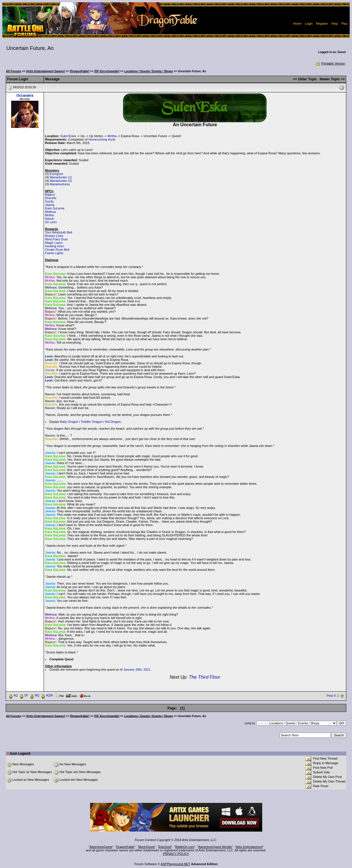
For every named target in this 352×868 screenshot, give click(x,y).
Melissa (50, 212)
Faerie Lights (54, 253)
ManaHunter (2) (61, 181)
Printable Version (330, 63)
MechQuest (147, 847)
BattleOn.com (185, 847)
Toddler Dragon (92, 422)
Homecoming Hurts (102, 139)
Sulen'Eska (68, 136)
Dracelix (51, 198)
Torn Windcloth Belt (59, 232)
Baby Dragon (69, 422)
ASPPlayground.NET (175, 864)
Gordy (49, 201)
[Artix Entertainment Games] (46, 71)
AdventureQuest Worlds (215, 847)
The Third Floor (204, 677)
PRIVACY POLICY (176, 854)
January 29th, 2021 (137, 670)
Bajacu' (50, 194)
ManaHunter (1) (61, 177)
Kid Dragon (113, 422)
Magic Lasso (54, 243)
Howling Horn (55, 246)
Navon (50, 219)
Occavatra (25, 96)
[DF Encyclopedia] (107, 71)
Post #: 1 (333, 696)
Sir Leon (51, 222)
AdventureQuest (101, 847)
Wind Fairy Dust (56, 239)
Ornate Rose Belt (57, 250)
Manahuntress (60, 184)
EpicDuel (165, 847)
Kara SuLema (55, 208)
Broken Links (54, 236)
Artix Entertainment (249, 847)
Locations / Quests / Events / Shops (148, 71)
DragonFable (125, 847)
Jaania (50, 205)
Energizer (57, 174)
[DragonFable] (79, 71)
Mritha (112, 136)
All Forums (13, 71)
